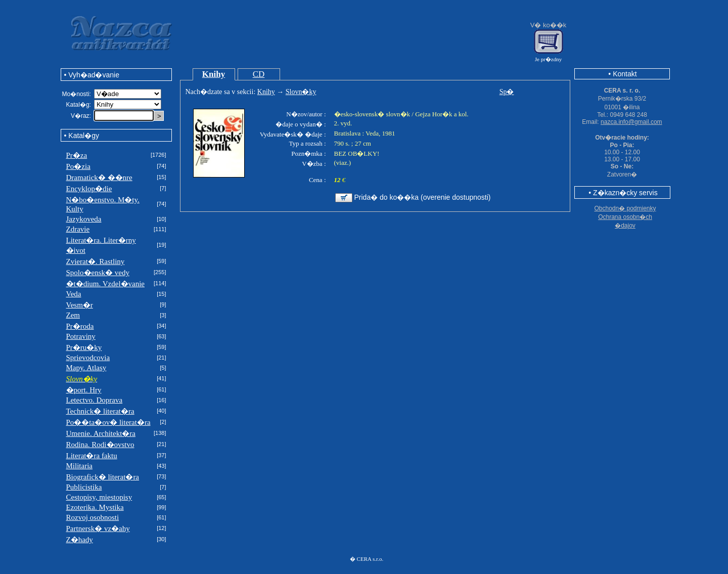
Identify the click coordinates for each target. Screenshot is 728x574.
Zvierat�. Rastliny (96, 261)
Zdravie (78, 229)
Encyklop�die (89, 189)
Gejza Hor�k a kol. (442, 114)
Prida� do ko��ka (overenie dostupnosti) (423, 197)
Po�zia (78, 166)
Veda (74, 294)
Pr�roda (80, 326)
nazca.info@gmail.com (631, 122)
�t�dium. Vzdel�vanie (106, 284)
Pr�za (77, 155)
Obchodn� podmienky (625, 208)
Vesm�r (80, 305)
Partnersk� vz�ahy (98, 528)
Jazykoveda (84, 219)
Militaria (80, 466)
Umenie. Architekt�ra (101, 433)
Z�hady (80, 540)
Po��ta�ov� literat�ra (108, 422)
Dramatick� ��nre (99, 178)
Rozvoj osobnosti (93, 517)
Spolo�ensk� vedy (98, 273)
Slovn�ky (301, 92)
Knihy (214, 74)
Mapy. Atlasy (86, 368)
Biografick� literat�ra (103, 477)
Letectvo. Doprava (95, 400)
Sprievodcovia (88, 358)
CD (259, 74)
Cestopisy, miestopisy (99, 497)
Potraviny (81, 336)
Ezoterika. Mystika (95, 507)
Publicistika (84, 487)
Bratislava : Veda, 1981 (365, 133)
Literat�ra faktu (92, 456)
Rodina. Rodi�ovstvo (100, 445)
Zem (73, 315)
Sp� (507, 92)
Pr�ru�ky (84, 347)
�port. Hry (84, 390)
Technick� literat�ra (100, 411)
